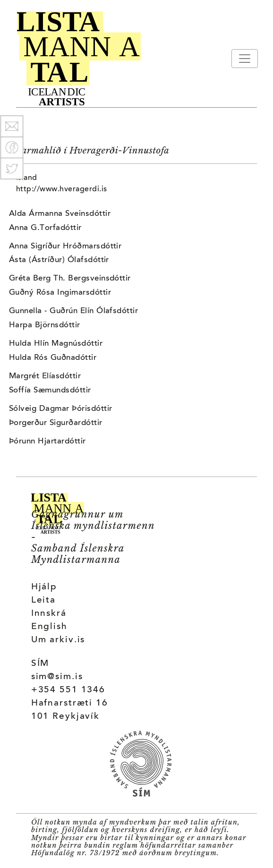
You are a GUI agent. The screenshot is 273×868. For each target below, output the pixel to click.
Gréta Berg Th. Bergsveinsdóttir (70, 279)
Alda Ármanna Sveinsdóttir (60, 214)
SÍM (40, 664)
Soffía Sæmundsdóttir (50, 391)
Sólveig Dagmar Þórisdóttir (60, 409)
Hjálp (44, 587)
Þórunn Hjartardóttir (47, 442)
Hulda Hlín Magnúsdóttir (56, 344)
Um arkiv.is (58, 640)
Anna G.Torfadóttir (45, 228)
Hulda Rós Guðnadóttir (53, 358)
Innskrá (49, 614)
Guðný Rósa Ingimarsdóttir (60, 293)
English (49, 627)
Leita (43, 600)
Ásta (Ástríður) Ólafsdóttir (59, 260)
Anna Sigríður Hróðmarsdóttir (65, 247)
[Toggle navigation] (245, 59)
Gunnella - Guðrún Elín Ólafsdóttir (73, 311)
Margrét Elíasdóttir (45, 376)
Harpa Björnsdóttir (45, 325)
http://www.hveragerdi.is (62, 189)
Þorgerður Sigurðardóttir (56, 423)
